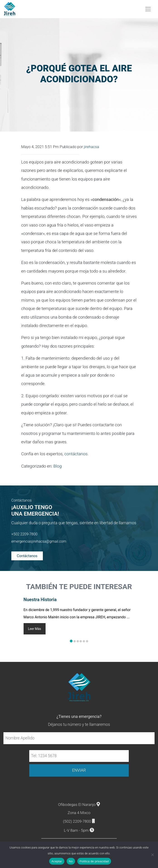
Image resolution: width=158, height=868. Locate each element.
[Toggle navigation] (148, 9)
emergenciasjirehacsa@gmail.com (39, 541)
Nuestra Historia (40, 599)
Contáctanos (27, 555)
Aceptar (57, 861)
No (71, 861)
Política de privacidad (94, 861)
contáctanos (76, 454)
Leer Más (35, 628)
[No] (152, 855)
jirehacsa (91, 146)
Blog (58, 466)
